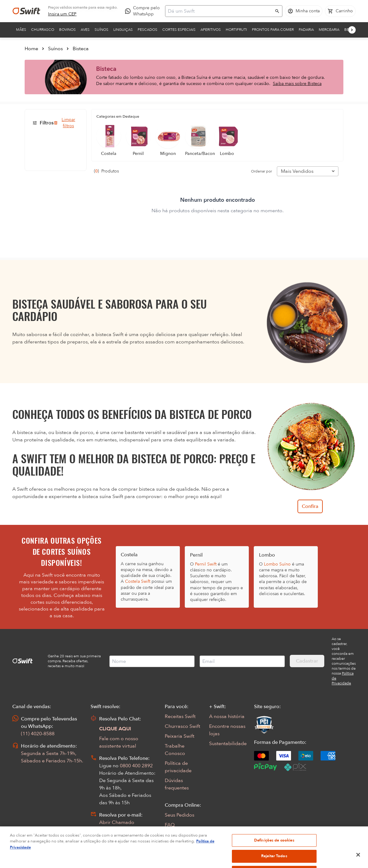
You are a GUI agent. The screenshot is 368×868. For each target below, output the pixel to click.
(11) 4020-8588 (38, 734)
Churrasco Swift (182, 726)
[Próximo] (352, 30)
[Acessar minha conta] (304, 11)
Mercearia (329, 30)
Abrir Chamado (117, 822)
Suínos (101, 30)
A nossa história (227, 716)
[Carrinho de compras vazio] (340, 11)
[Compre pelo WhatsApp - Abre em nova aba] (144, 11)
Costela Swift (138, 581)
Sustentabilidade (228, 744)
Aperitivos (211, 30)
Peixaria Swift (180, 736)
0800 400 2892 (136, 766)
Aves (85, 30)
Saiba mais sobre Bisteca (297, 84)
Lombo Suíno (277, 564)
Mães (21, 30)
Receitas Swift (180, 716)
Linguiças (123, 30)
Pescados (148, 30)
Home (31, 49)
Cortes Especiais (179, 30)
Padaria (306, 30)
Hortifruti (236, 30)
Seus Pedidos (180, 815)
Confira (310, 506)
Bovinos (67, 30)
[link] (62, 14)
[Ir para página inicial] (26, 11)
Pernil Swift (206, 564)
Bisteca (81, 49)
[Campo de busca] (220, 11)
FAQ (170, 825)
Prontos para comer (273, 30)
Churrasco (43, 30)
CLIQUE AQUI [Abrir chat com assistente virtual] (115, 729)
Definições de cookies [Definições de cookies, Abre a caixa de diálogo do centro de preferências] (274, 850)
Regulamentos (181, 835)
